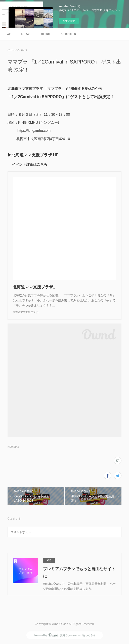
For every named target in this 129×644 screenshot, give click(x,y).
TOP (8, 34)
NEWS (26, 34)
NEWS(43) (14, 447)
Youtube (46, 34)
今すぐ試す (69, 21)
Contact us (69, 34)
